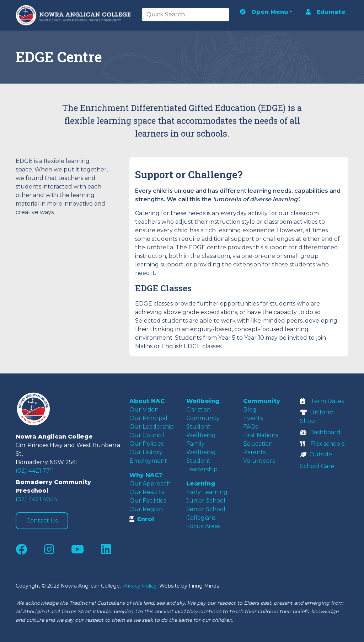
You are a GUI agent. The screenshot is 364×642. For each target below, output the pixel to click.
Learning (201, 484)
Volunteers (259, 461)
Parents (254, 452)
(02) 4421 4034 (36, 499)
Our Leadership (152, 427)
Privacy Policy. (140, 586)
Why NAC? (146, 475)
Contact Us (42, 521)
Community (262, 401)
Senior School (206, 509)
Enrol (142, 519)
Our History (146, 452)
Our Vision (144, 410)
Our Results (147, 492)
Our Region (146, 509)
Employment (148, 461)
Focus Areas (203, 526)
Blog (250, 410)
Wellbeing (203, 401)
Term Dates (322, 401)
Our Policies (146, 444)
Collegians (201, 518)
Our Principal (148, 418)
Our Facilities (148, 501)
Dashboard (320, 432)
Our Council (147, 435)
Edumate (326, 12)
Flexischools (322, 444)
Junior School (206, 501)
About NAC (147, 401)
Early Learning (207, 492)
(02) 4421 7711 (35, 471)
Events (253, 418)
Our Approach (150, 484)
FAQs (250, 427)
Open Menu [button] (264, 12)
